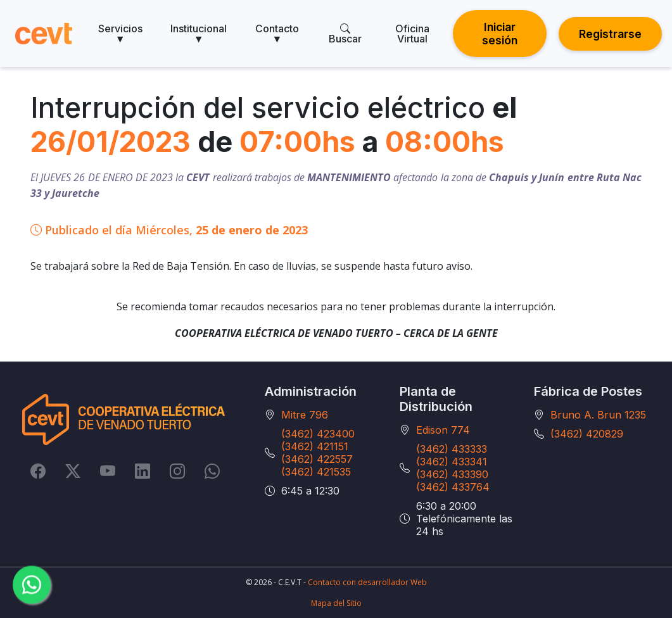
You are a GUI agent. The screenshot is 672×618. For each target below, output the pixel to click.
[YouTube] (108, 471)
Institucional (199, 34)
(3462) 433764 (453, 487)
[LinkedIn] (143, 471)
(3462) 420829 (587, 434)
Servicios (120, 34)
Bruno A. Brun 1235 (598, 415)
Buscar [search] (345, 34)
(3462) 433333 (452, 449)
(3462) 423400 (318, 434)
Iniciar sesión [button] (500, 34)
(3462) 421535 (316, 472)
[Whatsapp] (212, 471)
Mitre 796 (305, 415)
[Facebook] (38, 471)
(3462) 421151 (315, 446)
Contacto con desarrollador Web (367, 582)
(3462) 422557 (317, 459)
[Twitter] (73, 471)
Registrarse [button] (610, 34)
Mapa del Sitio (336, 603)
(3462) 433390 (452, 474)
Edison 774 (443, 430)
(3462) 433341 (452, 462)
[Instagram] (177, 471)
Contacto (277, 34)
